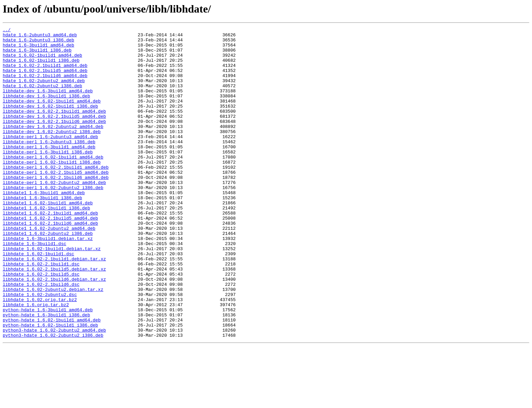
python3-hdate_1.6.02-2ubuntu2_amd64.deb (54, 391)
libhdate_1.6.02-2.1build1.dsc (41, 312)
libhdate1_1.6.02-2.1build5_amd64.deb (50, 257)
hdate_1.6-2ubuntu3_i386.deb (39, 43)
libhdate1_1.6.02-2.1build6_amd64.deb (50, 263)
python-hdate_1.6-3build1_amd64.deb (48, 367)
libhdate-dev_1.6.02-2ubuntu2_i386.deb (52, 153)
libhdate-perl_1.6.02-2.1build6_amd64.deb (56, 208)
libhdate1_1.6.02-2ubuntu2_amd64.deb (49, 269)
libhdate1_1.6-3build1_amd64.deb (44, 226)
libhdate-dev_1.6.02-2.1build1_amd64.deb (54, 128)
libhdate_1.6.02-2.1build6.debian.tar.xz (54, 330)
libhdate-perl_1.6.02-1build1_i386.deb (52, 189)
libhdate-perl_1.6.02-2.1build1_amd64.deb (56, 196)
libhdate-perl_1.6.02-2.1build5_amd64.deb (56, 202)
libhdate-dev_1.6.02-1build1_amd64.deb (52, 116)
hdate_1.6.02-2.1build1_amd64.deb (45, 73)
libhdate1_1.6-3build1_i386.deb (42, 232)
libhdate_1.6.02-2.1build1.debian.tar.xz (54, 305)
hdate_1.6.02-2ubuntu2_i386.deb (42, 98)
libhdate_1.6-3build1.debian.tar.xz (48, 281)
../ (7, 31)
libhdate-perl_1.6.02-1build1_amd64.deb (53, 183)
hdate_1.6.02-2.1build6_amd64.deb (45, 86)
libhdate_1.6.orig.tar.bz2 (36, 360)
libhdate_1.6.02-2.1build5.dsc (41, 324)
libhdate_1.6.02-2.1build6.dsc (41, 336)
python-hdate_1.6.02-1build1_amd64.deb (52, 379)
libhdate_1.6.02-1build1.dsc (39, 299)
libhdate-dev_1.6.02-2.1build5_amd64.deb (54, 134)
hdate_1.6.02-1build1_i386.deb (41, 67)
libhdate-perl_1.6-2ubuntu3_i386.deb (49, 165)
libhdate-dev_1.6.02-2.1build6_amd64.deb (54, 141)
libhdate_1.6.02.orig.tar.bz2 (40, 354)
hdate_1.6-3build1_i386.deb (37, 55)
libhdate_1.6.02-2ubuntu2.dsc (40, 348)
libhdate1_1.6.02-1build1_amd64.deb (48, 238)
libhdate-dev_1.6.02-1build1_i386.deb (50, 122)
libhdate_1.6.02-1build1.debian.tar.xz (52, 293)
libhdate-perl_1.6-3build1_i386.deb (48, 177)
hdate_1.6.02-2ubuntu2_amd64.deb (44, 92)
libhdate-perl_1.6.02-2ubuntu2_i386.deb (53, 220)
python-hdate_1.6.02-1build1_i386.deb (50, 385)
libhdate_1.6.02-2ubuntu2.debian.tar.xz (53, 342)
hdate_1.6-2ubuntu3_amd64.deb (40, 37)
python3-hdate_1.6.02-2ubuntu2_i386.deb (53, 397)
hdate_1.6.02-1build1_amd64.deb (42, 61)
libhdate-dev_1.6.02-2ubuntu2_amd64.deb (53, 147)
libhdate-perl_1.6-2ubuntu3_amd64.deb (50, 159)
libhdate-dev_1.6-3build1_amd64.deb (48, 104)
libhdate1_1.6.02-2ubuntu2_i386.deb (48, 275)
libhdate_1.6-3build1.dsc (34, 287)
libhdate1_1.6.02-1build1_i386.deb (46, 244)
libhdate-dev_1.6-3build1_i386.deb (46, 110)
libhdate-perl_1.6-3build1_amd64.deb (49, 171)
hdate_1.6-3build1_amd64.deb (39, 49)
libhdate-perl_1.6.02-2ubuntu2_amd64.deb (54, 214)
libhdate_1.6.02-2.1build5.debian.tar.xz (54, 318)
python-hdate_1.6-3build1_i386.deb (46, 373)
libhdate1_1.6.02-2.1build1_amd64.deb (50, 251)
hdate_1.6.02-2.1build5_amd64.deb (45, 79)
